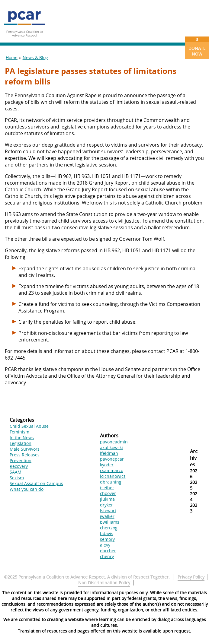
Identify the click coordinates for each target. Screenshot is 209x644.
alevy (105, 545)
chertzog (109, 528)
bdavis (107, 533)
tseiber (107, 488)
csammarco (112, 470)
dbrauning (111, 482)
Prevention (21, 460)
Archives (194, 458)
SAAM (16, 472)
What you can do (27, 489)
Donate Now (197, 47)
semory (107, 539)
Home (12, 57)
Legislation (21, 443)
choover (108, 493)
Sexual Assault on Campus (36, 483)
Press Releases (25, 455)
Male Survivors (25, 449)
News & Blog (35, 57)
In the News (22, 438)
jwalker (107, 516)
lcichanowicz (113, 476)
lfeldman (109, 453)
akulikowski (111, 447)
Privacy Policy (191, 577)
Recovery (19, 466)
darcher (108, 551)
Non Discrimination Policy (104, 583)
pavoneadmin (114, 442)
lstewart (108, 511)
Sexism (17, 478)
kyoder (107, 465)
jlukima (107, 499)
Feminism (19, 432)
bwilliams (110, 522)
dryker (106, 505)
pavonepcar (112, 459)
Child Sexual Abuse (29, 426)
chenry (107, 556)
